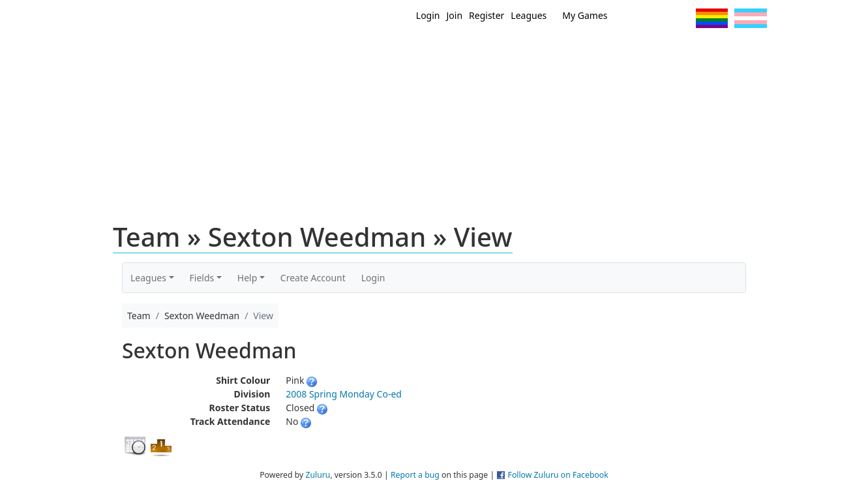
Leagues (529, 15)
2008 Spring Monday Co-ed (344, 394)
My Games (585, 15)
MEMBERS (462, 51)
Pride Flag (712, 18)
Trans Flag (751, 18)
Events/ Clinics (546, 51)
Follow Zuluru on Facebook (558, 475)
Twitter (632, 18)
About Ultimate (645, 51)
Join (455, 15)
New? (402, 51)
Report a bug (415, 475)
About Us (731, 51)
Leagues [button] (148, 278)
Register (486, 15)
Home (350, 51)
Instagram (681, 18)
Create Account (313, 278)
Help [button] (247, 278)
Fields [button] (202, 278)
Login (428, 15)
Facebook (656, 18)
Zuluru (318, 475)
